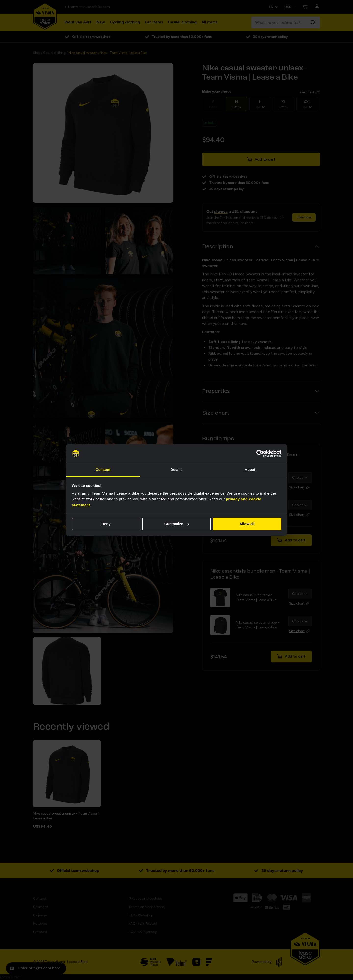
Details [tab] (176, 470)
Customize (177, 524)
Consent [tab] (103, 470)
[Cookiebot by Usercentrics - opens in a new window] (260, 453)
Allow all (247, 524)
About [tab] (250, 470)
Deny (106, 524)
